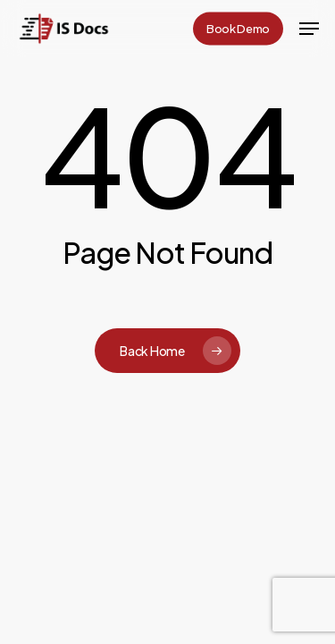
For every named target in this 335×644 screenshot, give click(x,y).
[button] (309, 29)
